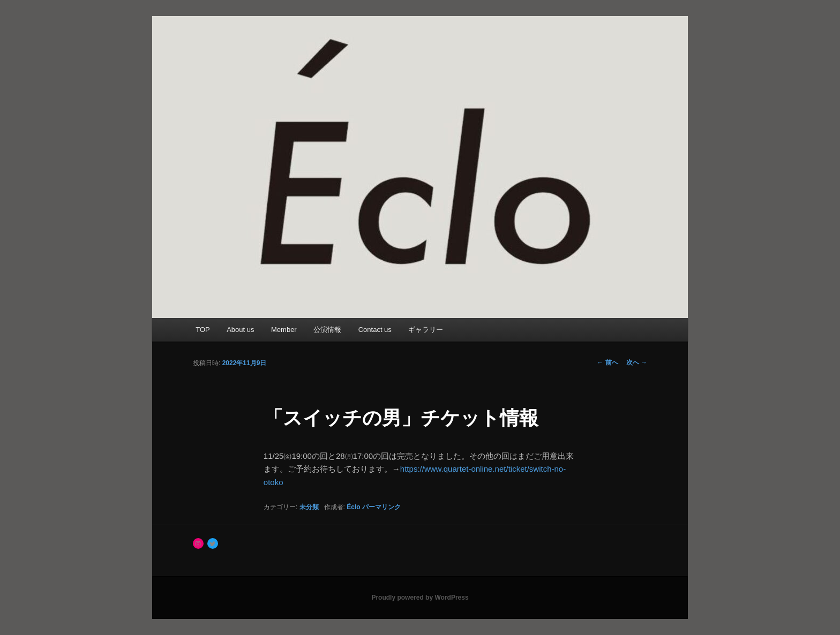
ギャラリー (426, 330)
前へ (607, 362)
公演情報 (327, 330)
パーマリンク (381, 507)
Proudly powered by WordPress (420, 598)
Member (284, 330)
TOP (203, 330)
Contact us (375, 330)
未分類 (309, 507)
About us (240, 330)
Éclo (353, 507)
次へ (637, 362)
